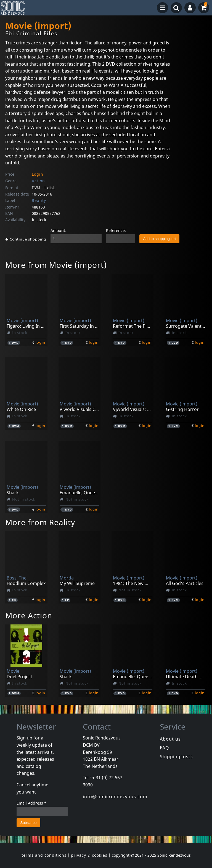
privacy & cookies (89, 855)
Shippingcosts (176, 757)
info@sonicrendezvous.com (115, 797)
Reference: (116, 230)
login (40, 342)
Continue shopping (26, 239)
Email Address (32, 803)
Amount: (58, 230)
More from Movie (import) (56, 265)
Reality (39, 200)
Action (38, 181)
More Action (29, 615)
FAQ (165, 748)
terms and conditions (44, 855)
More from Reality (40, 522)
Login (38, 174)
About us (170, 739)
